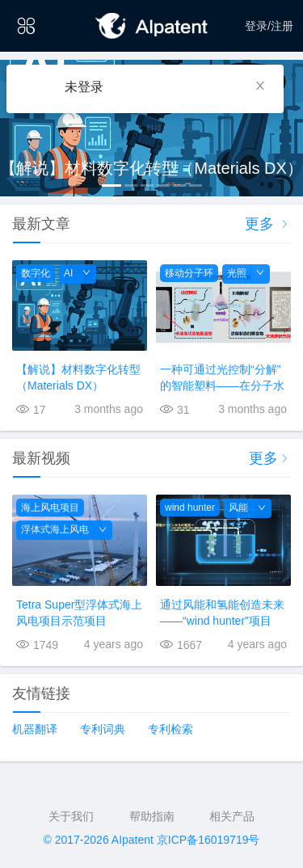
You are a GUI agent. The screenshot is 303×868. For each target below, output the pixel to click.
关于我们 (71, 816)
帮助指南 (152, 816)
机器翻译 (35, 729)
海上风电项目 (50, 508)
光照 (237, 273)
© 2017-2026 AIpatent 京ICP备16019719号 (152, 840)
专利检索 (170, 729)
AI (68, 273)
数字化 (36, 273)
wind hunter (190, 508)
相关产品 (232, 816)
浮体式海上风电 (55, 529)
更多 (268, 224)
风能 (238, 508)
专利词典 (103, 729)
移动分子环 (189, 273)
